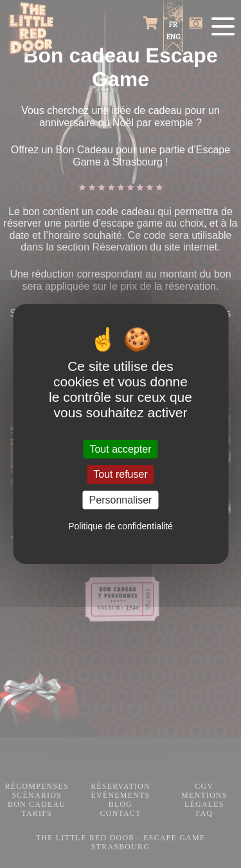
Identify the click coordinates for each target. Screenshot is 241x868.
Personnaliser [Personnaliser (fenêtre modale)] (121, 500)
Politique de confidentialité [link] (121, 526)
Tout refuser (120, 475)
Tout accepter (120, 449)
